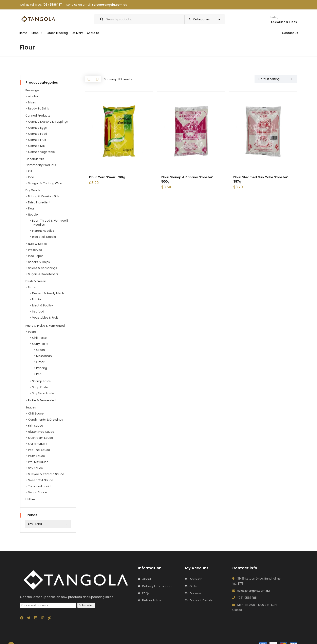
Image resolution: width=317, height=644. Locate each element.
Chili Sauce (36, 414)
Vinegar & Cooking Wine (45, 183)
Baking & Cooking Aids (44, 196)
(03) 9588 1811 (52, 5)
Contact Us (290, 33)
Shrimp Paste (41, 381)
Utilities (30, 499)
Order (194, 586)
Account (196, 579)
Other (40, 362)
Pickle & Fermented (42, 400)
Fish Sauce (36, 426)
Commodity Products (41, 165)
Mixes (32, 102)
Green (41, 350)
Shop (37, 33)
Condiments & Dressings (45, 420)
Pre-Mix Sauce (38, 462)
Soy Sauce (35, 468)
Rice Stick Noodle (44, 237)
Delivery (77, 33)
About (147, 579)
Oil (30, 171)
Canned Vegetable (41, 152)
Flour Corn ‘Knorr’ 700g (107, 177)
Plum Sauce (36, 456)
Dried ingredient (39, 202)
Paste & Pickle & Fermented (45, 326)
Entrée (37, 299)
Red (39, 374)
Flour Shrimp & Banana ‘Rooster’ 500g (187, 179)
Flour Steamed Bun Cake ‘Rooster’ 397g (261, 179)
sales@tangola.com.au (110, 5)
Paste (32, 332)
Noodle (33, 215)
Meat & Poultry (43, 305)
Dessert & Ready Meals (48, 293)
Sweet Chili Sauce (41, 480)
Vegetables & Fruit (45, 318)
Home (23, 33)
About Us (93, 33)
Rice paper (35, 256)
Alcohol (33, 96)
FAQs (146, 593)
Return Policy (151, 600)
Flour (31, 208)
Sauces (31, 407)
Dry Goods (33, 190)
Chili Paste (39, 338)
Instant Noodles (43, 231)
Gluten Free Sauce (41, 432)
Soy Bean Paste (43, 393)
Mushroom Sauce (41, 438)
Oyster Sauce (38, 444)
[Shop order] (276, 79)
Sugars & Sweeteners (43, 274)
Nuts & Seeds (37, 244)
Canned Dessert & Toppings (48, 122)
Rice (31, 177)
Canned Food (38, 134)
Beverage (32, 90)
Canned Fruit (37, 140)
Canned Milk (37, 146)
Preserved (35, 250)
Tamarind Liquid (39, 486)
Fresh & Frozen (36, 281)
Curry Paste (40, 344)
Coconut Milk (35, 159)
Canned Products (38, 116)
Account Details (201, 600)
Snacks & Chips (39, 262)
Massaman (44, 356)
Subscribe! (86, 605)
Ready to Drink (39, 108)
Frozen (33, 287)
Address (195, 593)
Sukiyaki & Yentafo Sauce (46, 474)
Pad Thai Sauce (39, 450)
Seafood (38, 311)
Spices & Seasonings (43, 268)
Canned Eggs (37, 128)
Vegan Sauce (38, 492)
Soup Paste (40, 387)
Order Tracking (57, 33)
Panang (42, 368)
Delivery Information (157, 586)
